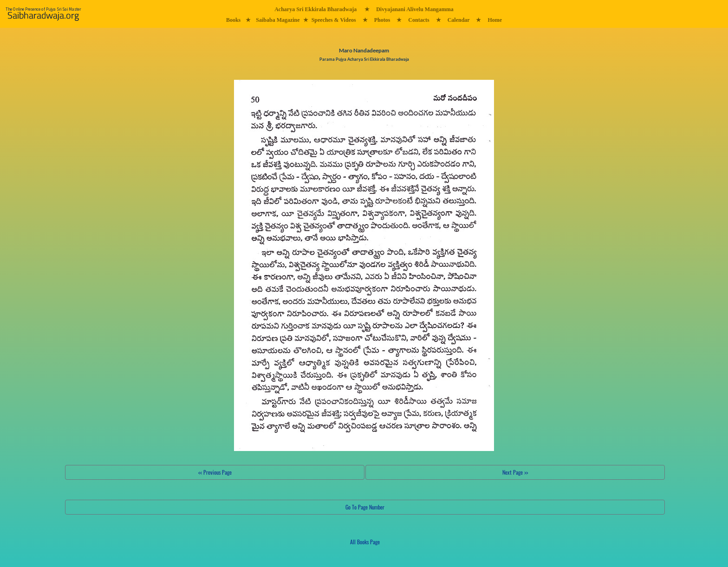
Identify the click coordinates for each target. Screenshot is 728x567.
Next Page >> (515, 472)
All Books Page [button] (365, 542)
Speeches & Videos (334, 20)
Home (495, 20)
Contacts (419, 20)
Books (233, 20)
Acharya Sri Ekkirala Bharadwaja (315, 9)
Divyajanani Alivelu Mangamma (415, 9)
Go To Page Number (365, 507)
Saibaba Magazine (278, 20)
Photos (382, 20)
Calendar (459, 20)
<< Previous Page (215, 472)
